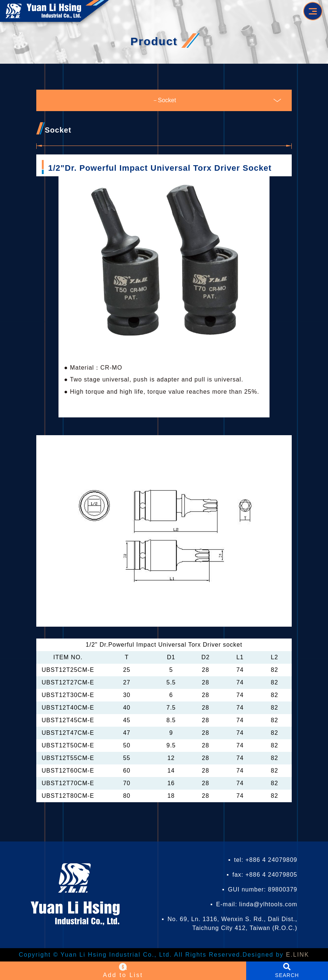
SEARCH (287, 975)
